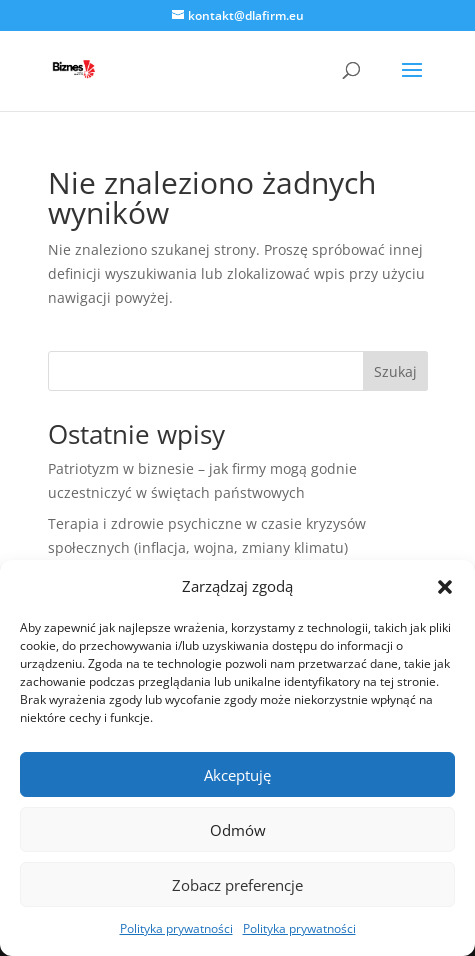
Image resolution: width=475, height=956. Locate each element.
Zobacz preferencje (237, 885)
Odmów (238, 830)
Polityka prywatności (176, 928)
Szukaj (395, 371)
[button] (445, 587)
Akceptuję (237, 775)
